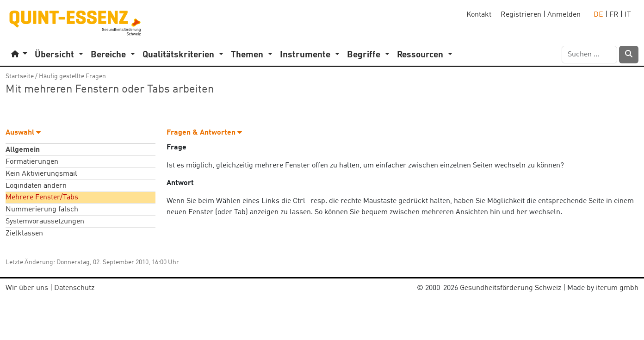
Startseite (20, 76)
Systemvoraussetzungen (45, 222)
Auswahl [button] (23, 133)
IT (628, 15)
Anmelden (564, 15)
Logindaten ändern (36, 186)
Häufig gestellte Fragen (72, 76)
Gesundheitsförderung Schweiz (511, 288)
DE (598, 15)
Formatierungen (32, 162)
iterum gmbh (617, 288)
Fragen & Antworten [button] (204, 133)
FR (614, 15)
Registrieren (521, 15)
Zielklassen (24, 234)
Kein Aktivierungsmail (41, 174)
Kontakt (479, 15)
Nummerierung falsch (42, 210)
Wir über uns (27, 288)
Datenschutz (74, 288)
